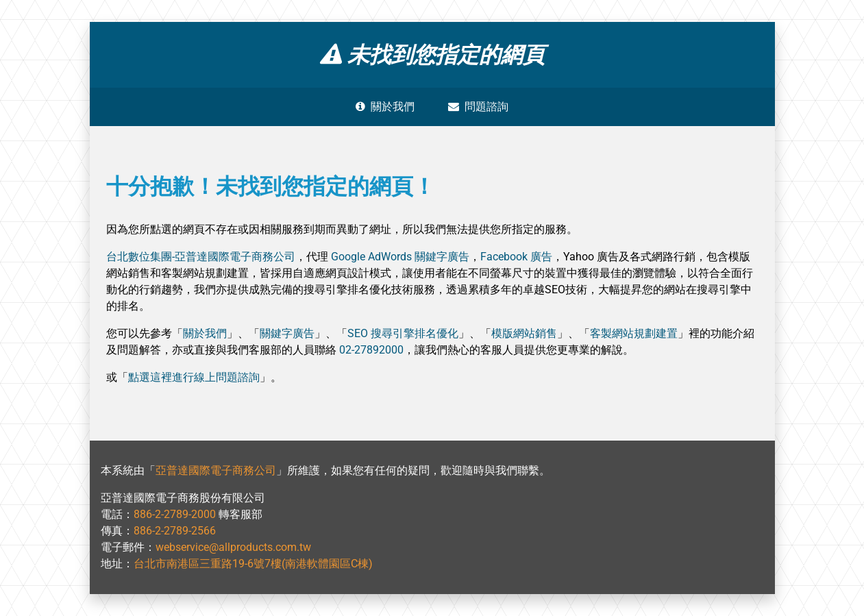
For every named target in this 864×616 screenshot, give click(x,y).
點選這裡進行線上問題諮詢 (194, 377)
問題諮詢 (478, 107)
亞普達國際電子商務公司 (216, 470)
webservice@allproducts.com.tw (233, 547)
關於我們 (385, 107)
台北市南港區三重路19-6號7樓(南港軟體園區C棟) (253, 564)
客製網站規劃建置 (634, 333)
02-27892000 (371, 350)
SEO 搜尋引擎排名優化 (403, 333)
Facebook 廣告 (516, 257)
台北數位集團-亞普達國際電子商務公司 (201, 257)
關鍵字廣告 (287, 333)
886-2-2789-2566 (175, 531)
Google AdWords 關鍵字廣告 (400, 257)
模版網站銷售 (524, 333)
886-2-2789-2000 (175, 514)
